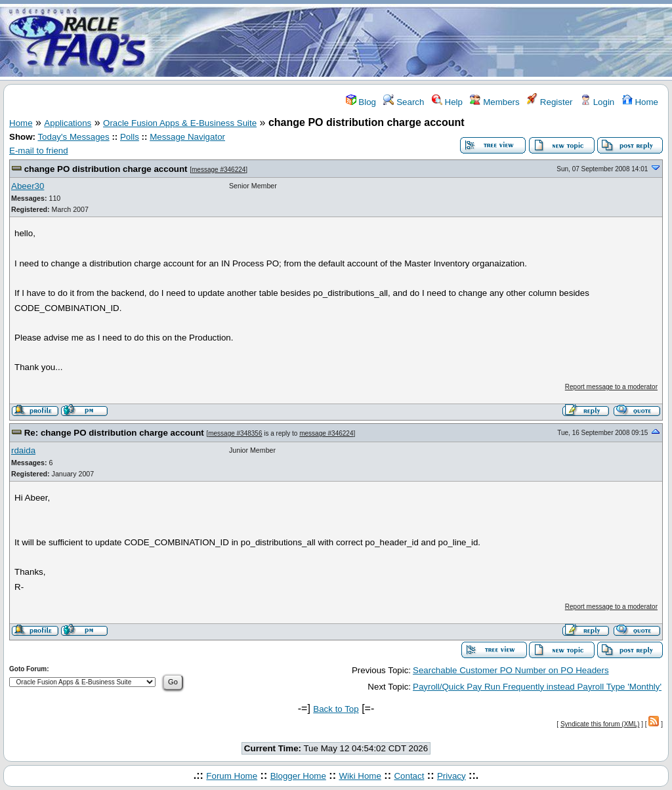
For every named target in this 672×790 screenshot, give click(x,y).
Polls (130, 137)
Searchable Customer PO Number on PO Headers (511, 670)
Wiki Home (360, 776)
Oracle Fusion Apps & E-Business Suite (180, 123)
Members (494, 102)
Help (447, 102)
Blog (361, 102)
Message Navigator (187, 137)
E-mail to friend (39, 151)
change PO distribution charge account (106, 169)
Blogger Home (298, 776)
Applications (68, 123)
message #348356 (235, 433)
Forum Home (232, 776)
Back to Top (336, 709)
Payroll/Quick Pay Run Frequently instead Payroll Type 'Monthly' (537, 687)
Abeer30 (28, 186)
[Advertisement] (413, 41)
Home (640, 102)
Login (597, 102)
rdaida (23, 450)
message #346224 (219, 170)
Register (550, 102)
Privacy (451, 776)
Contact (409, 776)
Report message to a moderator (611, 387)
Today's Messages (73, 137)
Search (404, 102)
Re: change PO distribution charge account (114, 433)
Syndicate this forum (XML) (600, 724)
